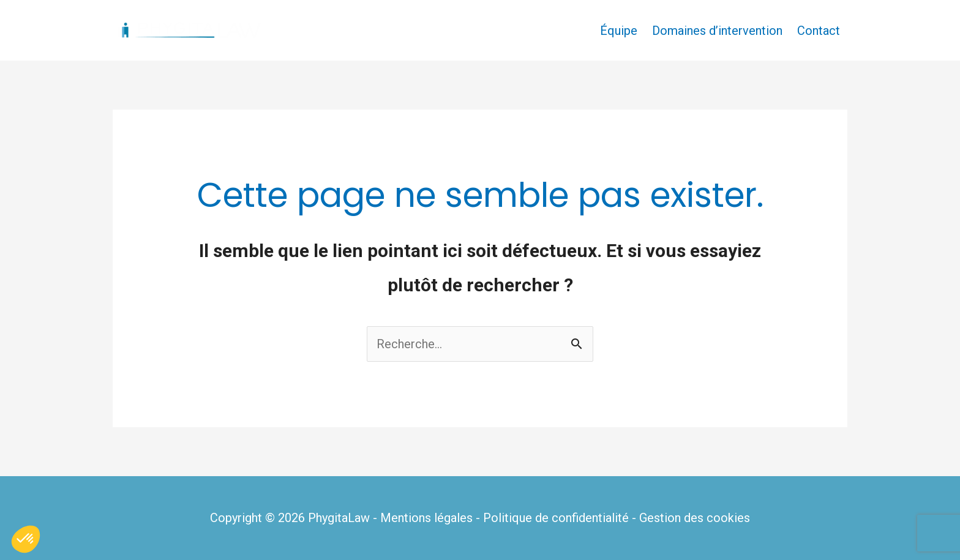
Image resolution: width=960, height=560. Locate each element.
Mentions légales (426, 518)
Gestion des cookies (695, 518)
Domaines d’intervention (717, 31)
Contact (819, 31)
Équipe (619, 31)
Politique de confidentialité (556, 518)
